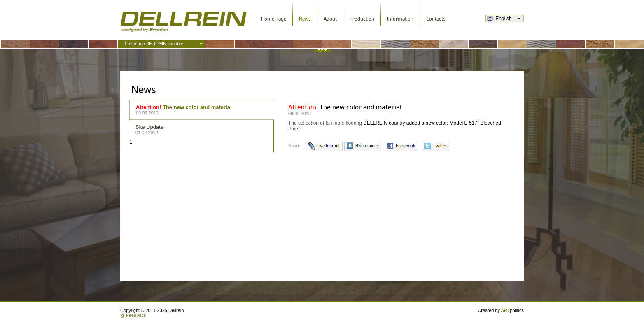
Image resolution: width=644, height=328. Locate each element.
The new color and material (202, 110)
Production (362, 19)
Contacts (436, 19)
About (330, 19)
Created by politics (501, 310)
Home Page (274, 19)
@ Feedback (133, 315)
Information (400, 19)
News (305, 19)
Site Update (202, 129)
